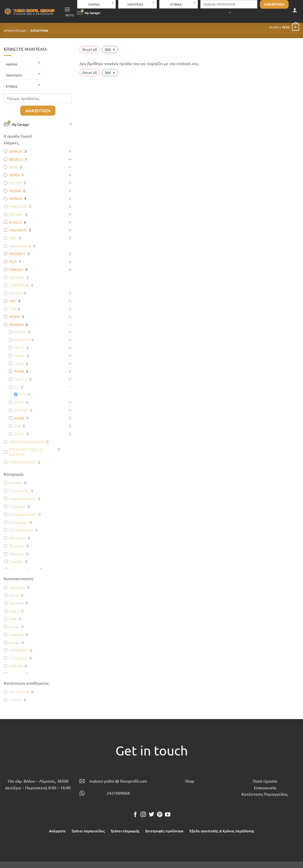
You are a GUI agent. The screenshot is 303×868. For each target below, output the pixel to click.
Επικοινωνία (265, 788)
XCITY (19, 402)
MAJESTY (22, 340)
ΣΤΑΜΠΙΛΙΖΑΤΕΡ (23, 462)
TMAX (19, 371)
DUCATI (16, 183)
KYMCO (16, 222)
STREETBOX (19, 285)
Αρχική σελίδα (15, 31)
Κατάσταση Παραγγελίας (265, 794)
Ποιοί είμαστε (265, 781)
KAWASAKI (18, 206)
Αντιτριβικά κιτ (21, 530)
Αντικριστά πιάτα (23, 514)
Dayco (14, 611)
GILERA (15, 191)
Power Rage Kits (23, 499)
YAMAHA (16, 325)
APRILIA (16, 151)
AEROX (20, 332)
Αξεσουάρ (17, 538)
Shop (189, 781)
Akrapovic (17, 587)
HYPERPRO (19, 650)
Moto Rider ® (20, 246)
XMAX (19, 418)
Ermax (14, 627)
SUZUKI (15, 293)
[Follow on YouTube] (168, 815)
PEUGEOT (17, 254)
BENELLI (16, 159)
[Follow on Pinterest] (160, 815)
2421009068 (118, 793)
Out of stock (19, 692)
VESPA (14, 317)
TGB (13, 309)
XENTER (21, 410)
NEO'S (19, 348)
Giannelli (16, 634)
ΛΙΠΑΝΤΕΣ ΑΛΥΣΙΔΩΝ (27, 442)
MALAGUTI (18, 230)
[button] (69, 11)
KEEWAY (16, 214)
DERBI (14, 175)
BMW (14, 167)
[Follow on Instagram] (143, 815)
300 (23, 394)
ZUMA (19, 434)
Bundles (16, 483)
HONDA (16, 198)
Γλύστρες (17, 554)
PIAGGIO (16, 269)
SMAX (19, 364)
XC (17, 387)
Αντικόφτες (18, 522)
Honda (14, 642)
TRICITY (21, 379)
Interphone (18, 658)
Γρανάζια (16, 561)
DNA (13, 619)
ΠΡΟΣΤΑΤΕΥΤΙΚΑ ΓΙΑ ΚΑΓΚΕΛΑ (26, 452)
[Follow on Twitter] (151, 815)
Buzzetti (16, 603)
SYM (13, 301)
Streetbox (17, 506)
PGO (13, 261)
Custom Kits (19, 491)
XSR (18, 426)
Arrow (14, 595)
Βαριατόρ (17, 546)
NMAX (19, 356)
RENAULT (17, 277)
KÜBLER (16, 666)
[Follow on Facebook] (135, 815)
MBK (13, 238)
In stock (16, 700)
